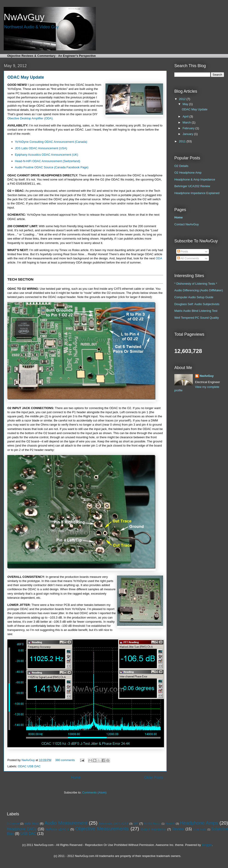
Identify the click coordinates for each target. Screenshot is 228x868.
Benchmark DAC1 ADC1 (114, 824)
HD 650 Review (152, 824)
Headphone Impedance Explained (197, 193)
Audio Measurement (66, 823)
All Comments (188, 258)
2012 (183, 99)
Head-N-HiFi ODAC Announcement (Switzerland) (48, 161)
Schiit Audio (200, 829)
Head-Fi (170, 824)
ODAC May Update (26, 77)
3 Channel (13, 824)
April (186, 116)
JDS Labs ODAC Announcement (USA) (41, 148)
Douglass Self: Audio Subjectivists (197, 304)
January (188, 134)
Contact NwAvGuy (187, 224)
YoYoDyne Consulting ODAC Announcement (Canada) (51, 142)
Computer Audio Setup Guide (194, 297)
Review (178, 829)
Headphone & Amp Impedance (195, 179)
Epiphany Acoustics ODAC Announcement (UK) (47, 155)
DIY (136, 824)
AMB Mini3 (32, 824)
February (189, 128)
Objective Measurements (102, 829)
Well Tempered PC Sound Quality (197, 318)
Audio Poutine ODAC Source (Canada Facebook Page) (52, 167)
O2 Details (181, 166)
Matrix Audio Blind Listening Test (196, 311)
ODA (159, 258)
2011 (183, 141)
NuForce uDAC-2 (57, 829)
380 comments (65, 760)
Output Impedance (153, 829)
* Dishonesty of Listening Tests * (196, 284)
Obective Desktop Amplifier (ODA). (30, 118)
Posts (183, 251)
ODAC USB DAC (29, 766)
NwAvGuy (28, 760)
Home (76, 778)
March (187, 122)
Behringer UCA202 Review (192, 186)
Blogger (207, 845)
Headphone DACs (22, 829)
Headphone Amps (199, 823)
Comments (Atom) (94, 792)
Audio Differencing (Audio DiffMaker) (199, 290)
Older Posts (154, 778)
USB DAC (28, 834)
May (186, 104)
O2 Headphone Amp (188, 173)
